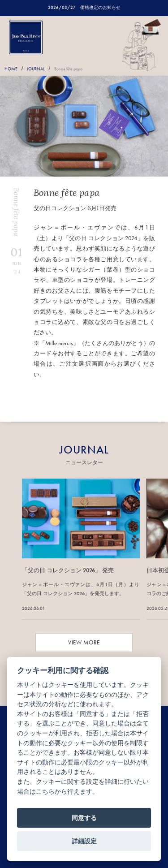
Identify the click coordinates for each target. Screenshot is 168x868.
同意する (84, 818)
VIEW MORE (84, 642)
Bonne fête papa (68, 69)
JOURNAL (36, 69)
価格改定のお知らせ (100, 7)
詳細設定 (84, 841)
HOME (11, 69)
